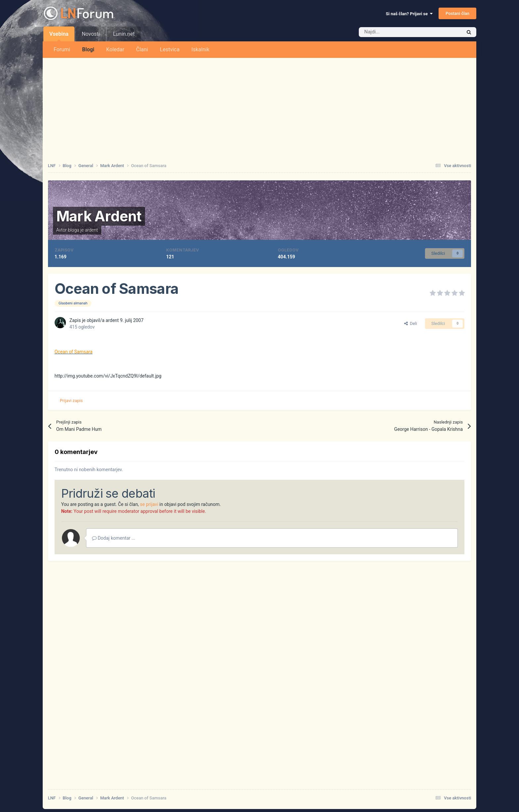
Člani (142, 49)
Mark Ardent (99, 216)
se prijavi (149, 504)
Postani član (457, 13)
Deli (411, 323)
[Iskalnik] (396, 32)
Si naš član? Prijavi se (409, 14)
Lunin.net (124, 34)
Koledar (115, 49)
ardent (91, 230)
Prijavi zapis (71, 401)
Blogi (88, 49)
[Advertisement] (259, 108)
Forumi (62, 49)
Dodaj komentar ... (114, 538)
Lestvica (170, 49)
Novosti (91, 34)
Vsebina (59, 36)
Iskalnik (200, 49)
